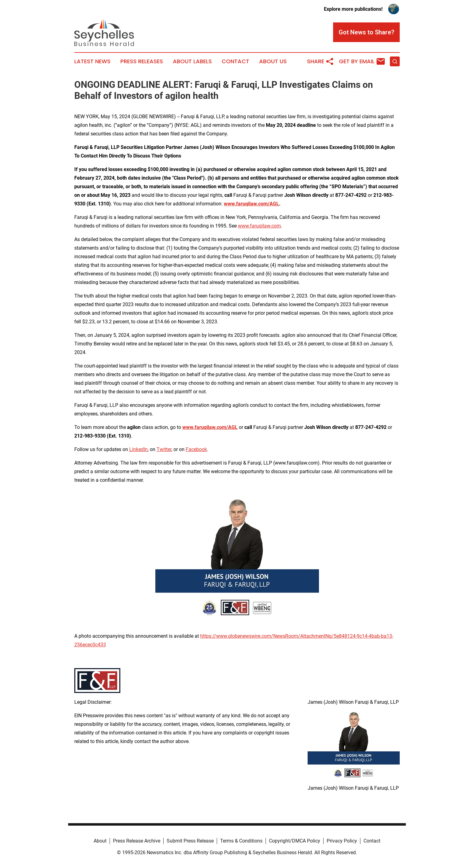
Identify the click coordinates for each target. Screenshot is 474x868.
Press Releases (142, 61)
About (100, 841)
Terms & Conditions (241, 841)
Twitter (164, 449)
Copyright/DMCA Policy (295, 841)
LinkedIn (138, 449)
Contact (235, 61)
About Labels (192, 61)
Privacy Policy (342, 841)
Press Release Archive (137, 841)
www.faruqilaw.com (259, 226)
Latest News (92, 61)
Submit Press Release (190, 841)
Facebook (196, 449)
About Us (273, 61)
